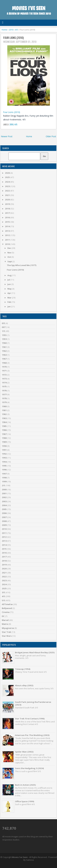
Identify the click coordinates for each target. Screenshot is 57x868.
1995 (4, 466)
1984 (4, 422)
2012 (8, 235)
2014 (8, 226)
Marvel (5, 620)
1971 (4, 371)
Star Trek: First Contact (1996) (30, 719)
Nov (10, 253)
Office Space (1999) (25, 801)
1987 (4, 434)
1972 (4, 375)
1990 (4, 446)
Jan (9, 307)
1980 (4, 406)
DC (3, 616)
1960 (4, 343)
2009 (4, 525)
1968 (4, 363)
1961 (4, 347)
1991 (4, 450)
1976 (4, 391)
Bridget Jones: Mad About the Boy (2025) (35, 652)
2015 (8, 222)
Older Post (51, 136)
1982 (4, 414)
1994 (4, 462)
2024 (8, 182)
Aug (10, 275)
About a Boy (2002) (24, 685)
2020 (8, 200)
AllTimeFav (7, 604)
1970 (4, 367)
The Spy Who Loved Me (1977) (22, 265)
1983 (4, 418)
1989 (4, 442)
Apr (9, 293)
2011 (8, 240)
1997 (4, 474)
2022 (8, 191)
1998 (4, 478)
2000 (4, 490)
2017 (8, 213)
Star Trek (6, 632)
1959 (4, 339)
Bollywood (7, 608)
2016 (8, 217)
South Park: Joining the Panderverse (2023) (33, 703)
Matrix (5, 624)
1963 (4, 355)
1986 (4, 430)
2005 (4, 509)
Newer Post (7, 136)
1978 (4, 398)
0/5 (3, 323)
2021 (8, 195)
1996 (4, 470)
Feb (9, 302)
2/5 (3, 485)
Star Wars (7, 636)
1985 (4, 426)
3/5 (3, 592)
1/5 (3, 331)
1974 (4, 383)
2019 (8, 204)
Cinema (6, 612)
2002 (4, 497)
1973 (4, 379)
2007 (4, 517)
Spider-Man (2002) (24, 752)
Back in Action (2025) (25, 785)
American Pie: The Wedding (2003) (32, 735)
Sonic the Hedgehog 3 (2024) (29, 768)
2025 (8, 177)
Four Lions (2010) (13, 38)
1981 (4, 410)
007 (4, 327)
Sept (10, 261)
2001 (4, 493)
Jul (9, 280)
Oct (9, 257)
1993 (4, 458)
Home (4, 30)
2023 (8, 186)
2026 (8, 173)
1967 (4, 359)
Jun (9, 284)
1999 (4, 482)
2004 (4, 505)
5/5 (3, 600)
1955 (4, 335)
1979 (4, 402)
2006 (4, 513)
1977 (4, 394)
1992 (4, 454)
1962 (4, 351)
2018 (8, 209)
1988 (4, 438)
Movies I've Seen (20, 857)
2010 (11, 30)
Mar (10, 298)
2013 (8, 231)
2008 (4, 521)
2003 (4, 501)
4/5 (16, 30)
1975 (4, 386)
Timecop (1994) (23, 669)
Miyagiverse (8, 628)
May (10, 289)
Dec (9, 248)
